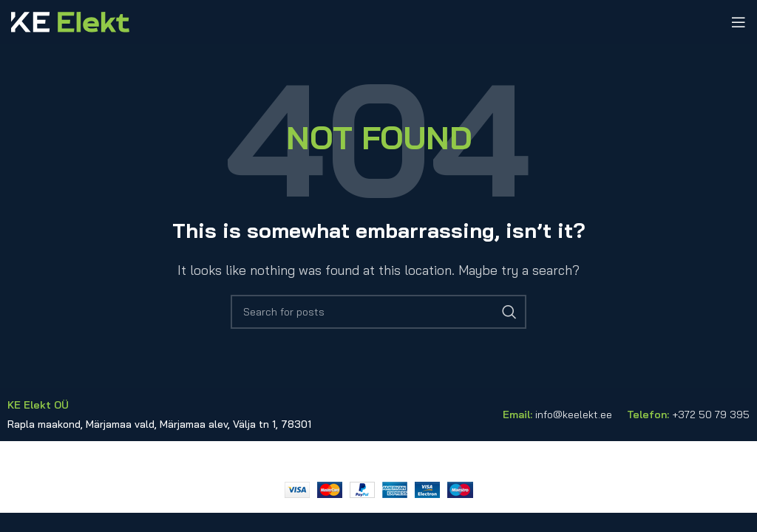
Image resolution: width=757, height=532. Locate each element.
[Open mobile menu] (739, 22)
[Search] (378, 312)
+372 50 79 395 (711, 415)
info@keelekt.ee (574, 415)
